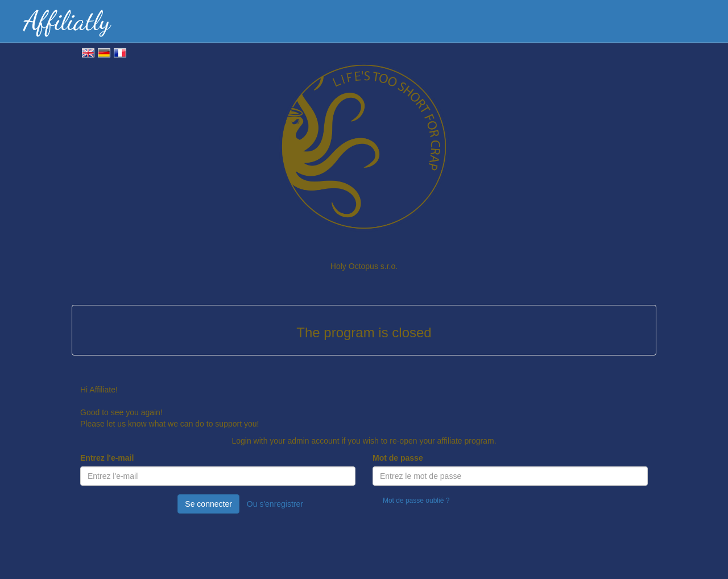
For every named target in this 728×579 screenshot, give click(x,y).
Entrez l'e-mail (107, 458)
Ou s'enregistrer (275, 504)
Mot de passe (398, 458)
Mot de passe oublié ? (416, 501)
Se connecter (208, 504)
